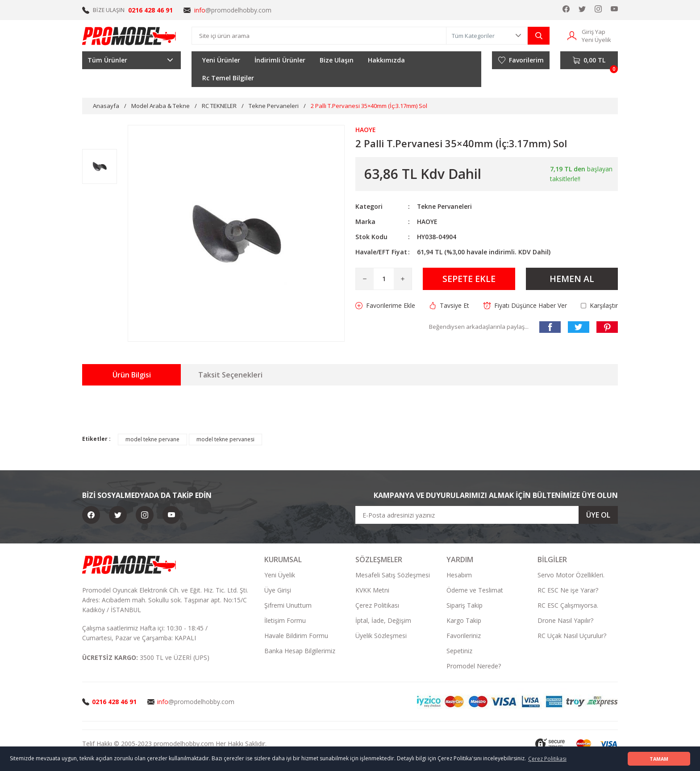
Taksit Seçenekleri (230, 375)
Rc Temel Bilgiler (228, 78)
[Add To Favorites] (385, 306)
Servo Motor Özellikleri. (571, 575)
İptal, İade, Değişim (383, 620)
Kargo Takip (464, 620)
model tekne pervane (152, 439)
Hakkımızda (386, 60)
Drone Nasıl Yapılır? (565, 620)
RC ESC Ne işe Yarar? (568, 590)
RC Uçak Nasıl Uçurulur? (572, 636)
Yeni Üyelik (280, 575)
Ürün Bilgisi (132, 375)
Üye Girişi (278, 590)
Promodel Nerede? (474, 666)
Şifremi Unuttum (288, 605)
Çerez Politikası (377, 605)
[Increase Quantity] (403, 279)
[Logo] (129, 36)
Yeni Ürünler (221, 60)
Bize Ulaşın (337, 60)
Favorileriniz (464, 636)
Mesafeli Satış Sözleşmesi (393, 575)
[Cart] (589, 60)
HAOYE (427, 222)
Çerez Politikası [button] (547, 759)
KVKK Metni (372, 590)
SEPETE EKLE (469, 279)
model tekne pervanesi (225, 439)
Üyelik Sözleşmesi (381, 636)
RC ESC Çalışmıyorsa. (568, 605)
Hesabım (459, 575)
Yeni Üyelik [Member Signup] (596, 40)
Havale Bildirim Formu (296, 636)
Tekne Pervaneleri (445, 206)
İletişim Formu (285, 620)
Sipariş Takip (465, 605)
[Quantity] (384, 279)
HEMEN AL (572, 279)
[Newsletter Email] (487, 515)
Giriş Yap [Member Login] (594, 32)
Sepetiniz (459, 651)
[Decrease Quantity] (365, 279)
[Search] (319, 36)
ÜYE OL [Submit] (598, 515)
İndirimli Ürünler (280, 60)
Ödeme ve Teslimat (475, 590)
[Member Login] (572, 35)
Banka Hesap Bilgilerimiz (300, 651)
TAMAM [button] (659, 759)
